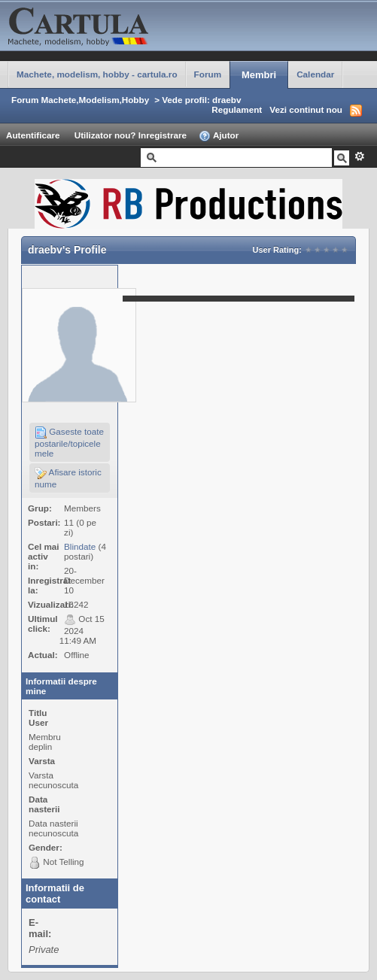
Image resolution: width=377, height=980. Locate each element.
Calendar (315, 74)
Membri (259, 75)
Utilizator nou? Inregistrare (131, 135)
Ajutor (219, 136)
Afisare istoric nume (68, 478)
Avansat (359, 156)
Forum (208, 74)
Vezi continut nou (306, 109)
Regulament (237, 109)
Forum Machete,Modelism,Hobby (80, 100)
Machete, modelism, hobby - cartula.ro (97, 74)
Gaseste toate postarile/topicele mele (69, 442)
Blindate (80, 546)
